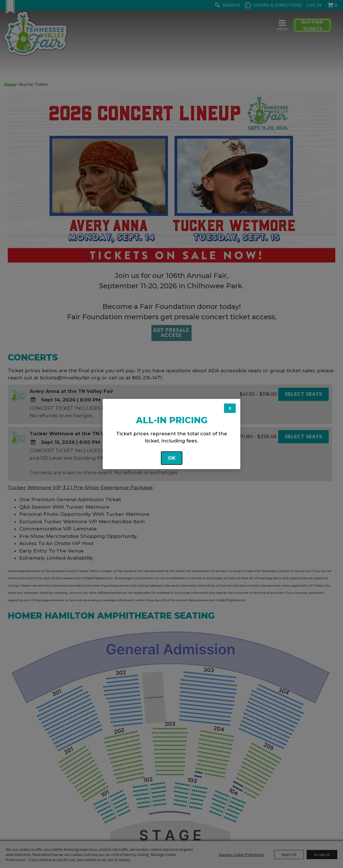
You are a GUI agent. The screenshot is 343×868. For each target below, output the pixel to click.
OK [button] (172, 458)
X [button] (230, 408)
